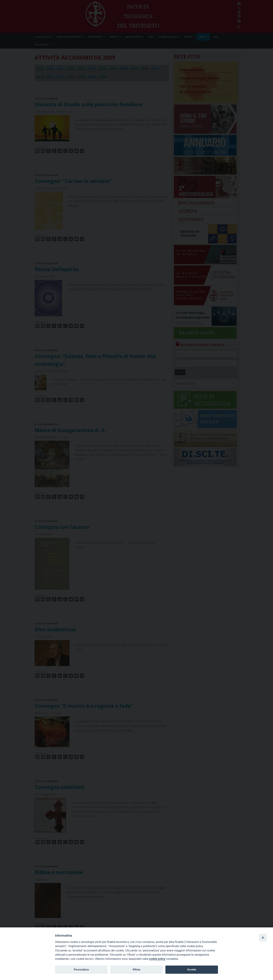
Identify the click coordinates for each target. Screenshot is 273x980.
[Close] (263, 937)
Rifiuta (136, 970)
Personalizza (81, 970)
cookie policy (157, 959)
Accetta (192, 970)
